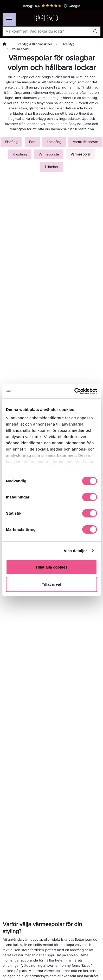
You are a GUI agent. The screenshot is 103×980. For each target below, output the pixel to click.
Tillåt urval (52, 584)
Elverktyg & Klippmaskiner (34, 44)
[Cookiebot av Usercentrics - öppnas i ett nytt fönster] (74, 391)
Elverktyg (68, 44)
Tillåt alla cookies (51, 567)
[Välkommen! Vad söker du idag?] (46, 31)
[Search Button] (95, 31)
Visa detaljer (75, 551)
